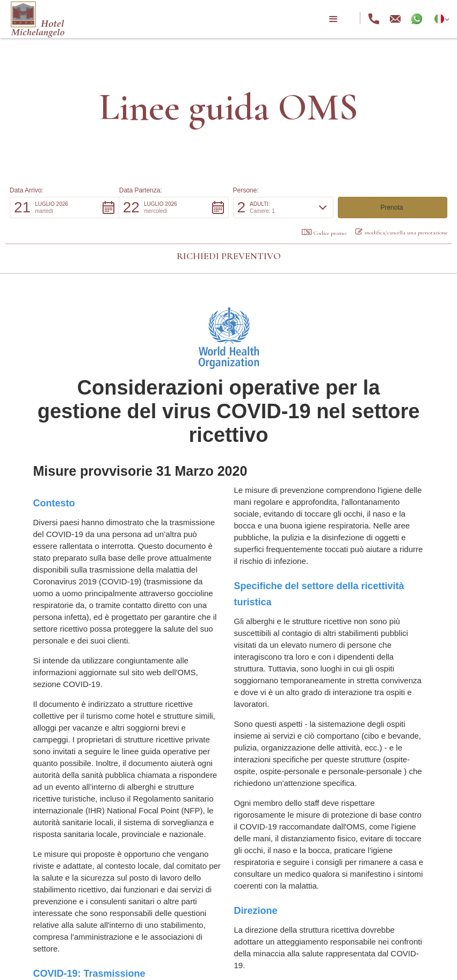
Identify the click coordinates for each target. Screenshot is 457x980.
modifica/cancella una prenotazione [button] (401, 232)
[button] (333, 19)
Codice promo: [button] (324, 233)
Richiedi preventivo (229, 256)
